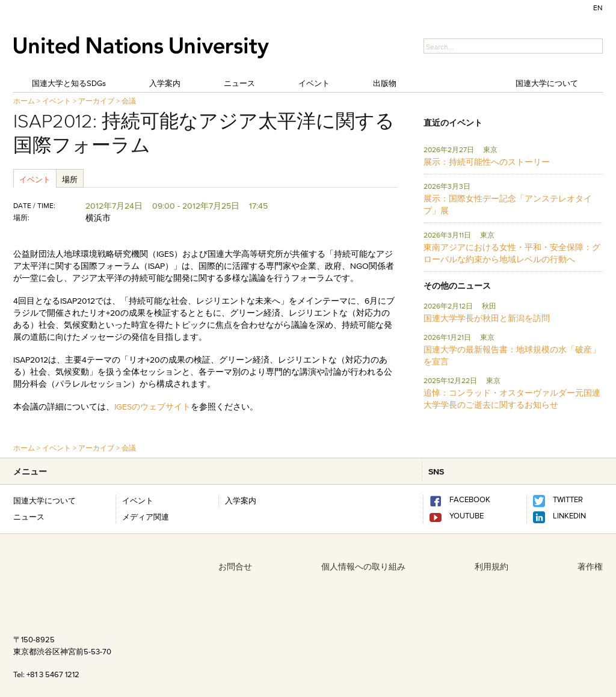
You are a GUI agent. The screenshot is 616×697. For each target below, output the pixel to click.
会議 (129, 101)
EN (598, 8)
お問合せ (235, 567)
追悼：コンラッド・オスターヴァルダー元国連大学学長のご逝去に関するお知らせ (512, 399)
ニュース (239, 83)
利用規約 (491, 567)
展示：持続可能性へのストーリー (487, 162)
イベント (314, 83)
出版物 (385, 83)
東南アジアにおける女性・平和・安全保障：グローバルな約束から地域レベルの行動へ (512, 253)
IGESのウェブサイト (152, 407)
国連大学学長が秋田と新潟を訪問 (487, 318)
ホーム (24, 101)
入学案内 (165, 83)
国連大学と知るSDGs (69, 83)
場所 (70, 179)
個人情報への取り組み (363, 567)
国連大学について (547, 83)
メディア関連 (146, 517)
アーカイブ (96, 101)
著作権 (590, 567)
